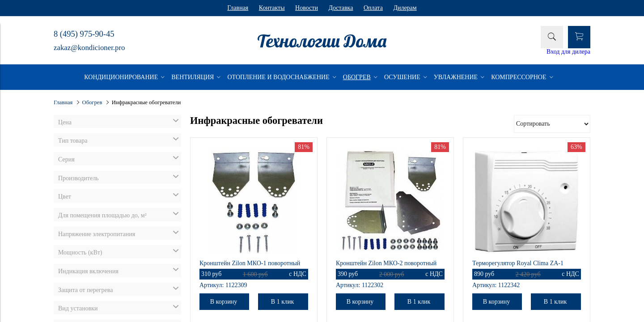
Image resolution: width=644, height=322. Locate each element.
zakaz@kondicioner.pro (89, 48)
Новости (307, 8)
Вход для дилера (568, 52)
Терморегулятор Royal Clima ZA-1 (518, 263)
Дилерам (405, 8)
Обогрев (92, 102)
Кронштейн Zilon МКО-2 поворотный (386, 263)
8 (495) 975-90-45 (84, 34)
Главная (238, 8)
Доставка (341, 8)
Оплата (373, 8)
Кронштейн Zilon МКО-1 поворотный (250, 263)
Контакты (272, 8)
